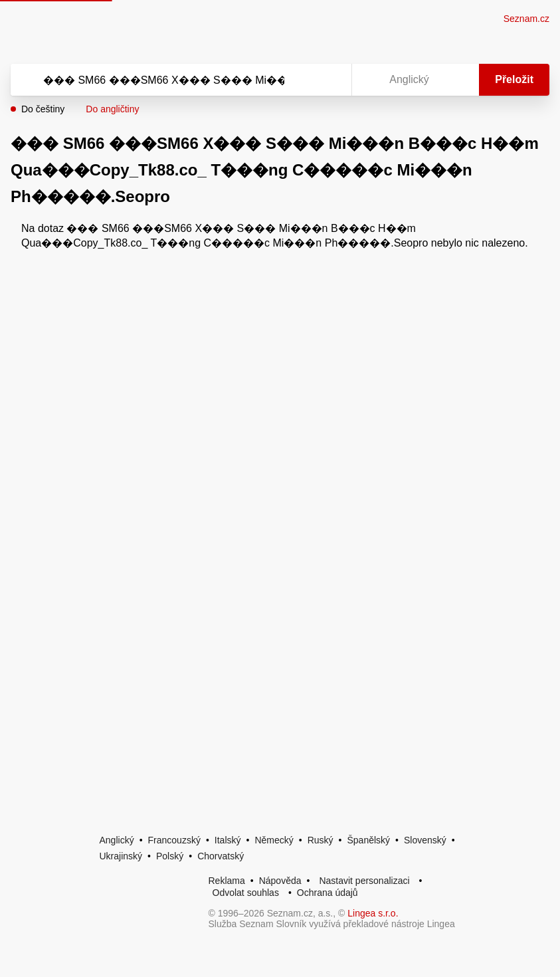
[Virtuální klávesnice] (329, 80)
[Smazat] (300, 80)
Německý (274, 840)
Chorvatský (221, 856)
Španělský (368, 840)
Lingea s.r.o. (373, 913)
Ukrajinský (121, 856)
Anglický (117, 840)
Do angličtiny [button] (112, 109)
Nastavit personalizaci (364, 881)
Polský (170, 856)
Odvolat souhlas (246, 893)
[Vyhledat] (164, 80)
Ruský (321, 840)
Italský (228, 840)
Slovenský (425, 840)
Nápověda (280, 881)
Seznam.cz (526, 19)
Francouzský (174, 840)
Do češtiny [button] (43, 109)
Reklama (227, 881)
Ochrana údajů (327, 893)
